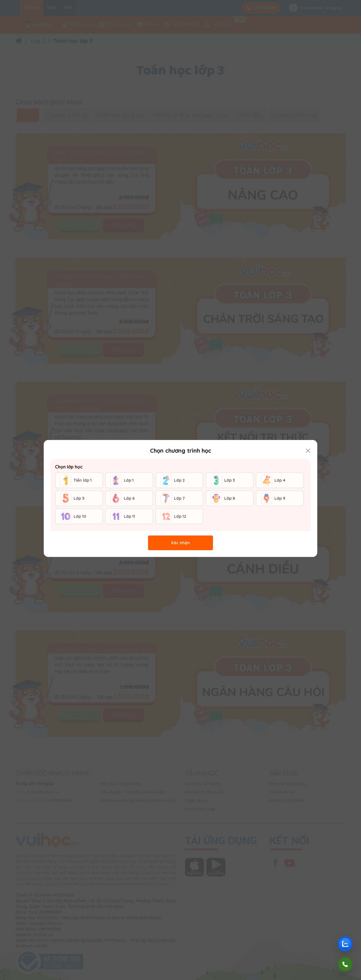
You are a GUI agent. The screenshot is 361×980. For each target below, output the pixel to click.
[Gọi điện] (345, 964)
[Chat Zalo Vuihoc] (345, 944)
